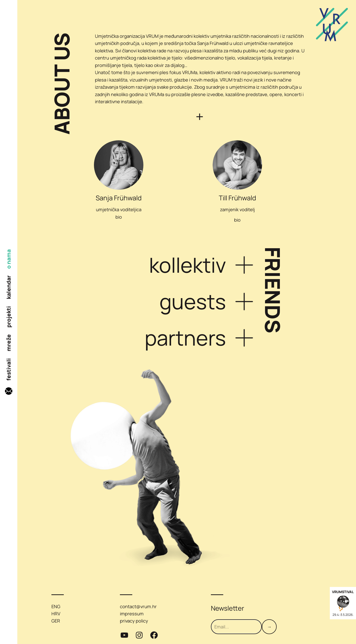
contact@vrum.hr (138, 606)
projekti (9, 317)
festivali (9, 369)
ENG (56, 606)
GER (56, 621)
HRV (56, 614)
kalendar (9, 287)
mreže (9, 343)
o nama (9, 259)
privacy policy (134, 621)
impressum (132, 614)
